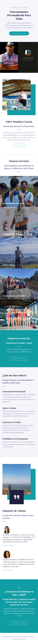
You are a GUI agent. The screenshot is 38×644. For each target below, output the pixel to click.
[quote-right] (17, 497)
